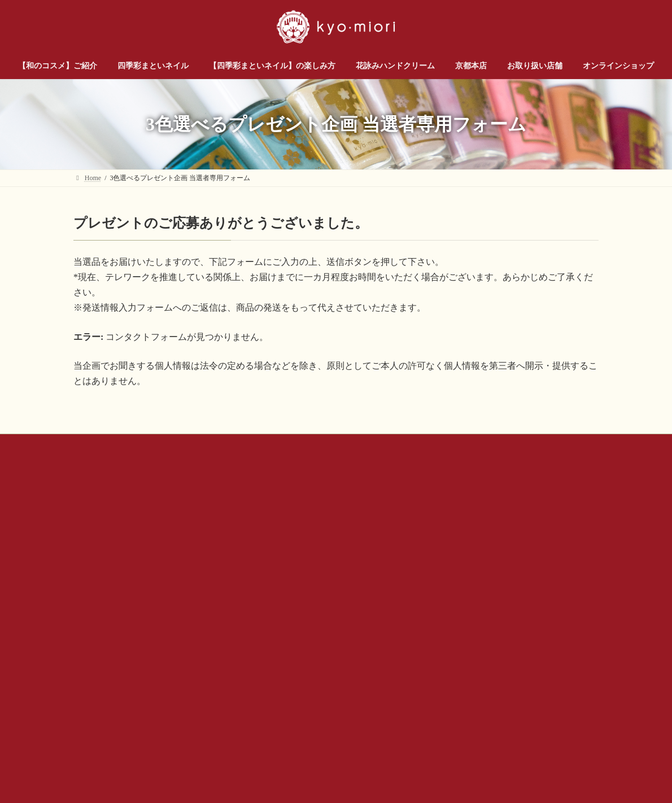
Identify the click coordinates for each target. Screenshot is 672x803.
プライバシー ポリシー (466, 444)
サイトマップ (543, 444)
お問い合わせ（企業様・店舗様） (198, 444)
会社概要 (285, 444)
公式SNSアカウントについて (365, 444)
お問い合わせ (104, 444)
